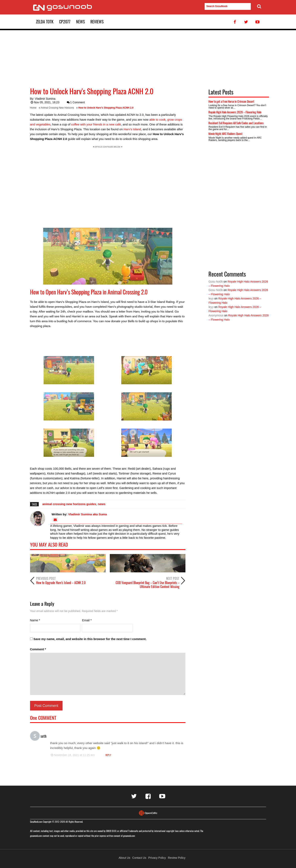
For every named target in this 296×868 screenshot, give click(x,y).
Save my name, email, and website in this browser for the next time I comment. (90, 639)
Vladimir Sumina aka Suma (88, 514)
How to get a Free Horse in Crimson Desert (231, 101)
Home (33, 108)
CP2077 (65, 22)
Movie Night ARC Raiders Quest (225, 134)
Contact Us (139, 858)
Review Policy (177, 858)
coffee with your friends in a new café (96, 124)
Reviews (97, 22)
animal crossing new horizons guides (69, 504)
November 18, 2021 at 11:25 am (72, 755)
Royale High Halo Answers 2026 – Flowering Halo (235, 112)
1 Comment (75, 102)
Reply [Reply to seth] (108, 755)
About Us (124, 858)
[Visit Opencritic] (148, 813)
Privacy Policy (157, 858)
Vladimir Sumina (45, 99)
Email (87, 620)
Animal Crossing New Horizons (57, 108)
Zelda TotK (45, 22)
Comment (38, 649)
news (102, 504)
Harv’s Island (132, 129)
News (80, 22)
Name (35, 620)
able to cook (157, 120)
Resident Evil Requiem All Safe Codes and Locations (236, 123)
